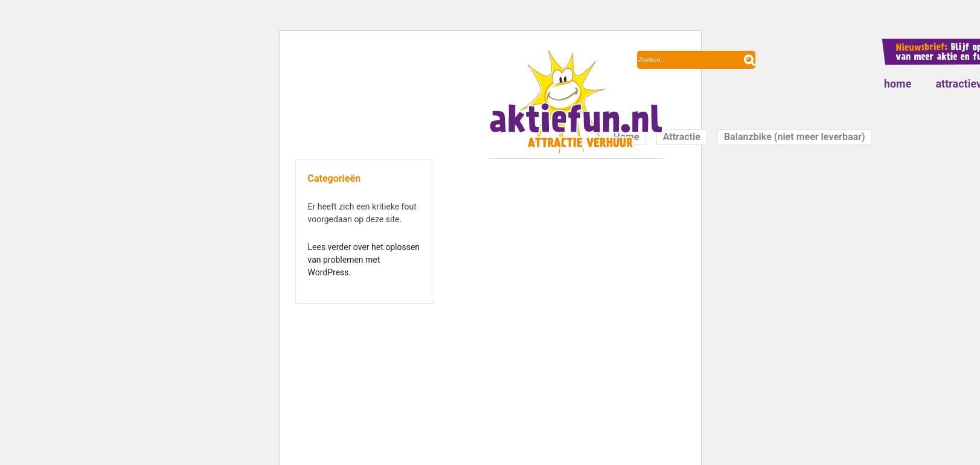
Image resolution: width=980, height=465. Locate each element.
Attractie (682, 137)
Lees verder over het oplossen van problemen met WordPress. (364, 260)
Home (898, 84)
